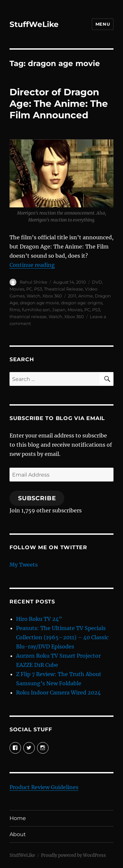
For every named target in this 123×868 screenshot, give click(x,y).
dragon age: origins (82, 303)
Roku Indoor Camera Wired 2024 (58, 692)
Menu (103, 24)
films (15, 310)
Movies (17, 289)
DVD (97, 282)
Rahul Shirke (33, 282)
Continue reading (32, 265)
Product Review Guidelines (44, 787)
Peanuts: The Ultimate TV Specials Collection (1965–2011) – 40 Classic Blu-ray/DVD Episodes (62, 637)
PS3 (38, 289)
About (18, 834)
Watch (33, 296)
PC (29, 289)
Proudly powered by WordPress (73, 855)
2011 (72, 296)
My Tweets (24, 565)
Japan (59, 310)
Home (18, 818)
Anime (86, 296)
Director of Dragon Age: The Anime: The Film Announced (59, 104)
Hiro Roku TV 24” (39, 619)
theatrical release (28, 317)
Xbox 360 (52, 296)
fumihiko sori (36, 310)
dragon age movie (40, 303)
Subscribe (37, 498)
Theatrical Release (63, 289)
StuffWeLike (34, 24)
